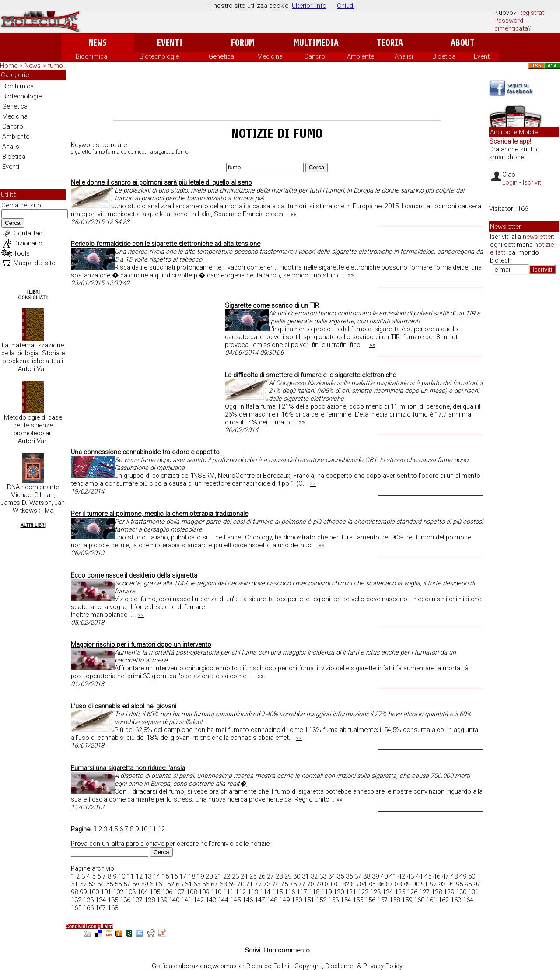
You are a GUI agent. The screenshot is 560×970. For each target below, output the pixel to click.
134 (101, 900)
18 (192, 876)
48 (454, 876)
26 (262, 876)
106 (167, 892)
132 (76, 900)
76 (293, 884)
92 (433, 884)
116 (290, 892)
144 (223, 900)
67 (214, 884)
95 (459, 884)
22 (227, 876)
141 (186, 900)
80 (328, 884)
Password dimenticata (511, 25)
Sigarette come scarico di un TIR (272, 305)
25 (253, 876)
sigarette (81, 152)
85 (372, 884)
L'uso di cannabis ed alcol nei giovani (124, 706)
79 (319, 884)
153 (333, 900)
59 (144, 884)
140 (174, 900)
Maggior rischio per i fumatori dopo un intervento (141, 644)
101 (106, 892)
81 (337, 884)
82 (346, 884)
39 (375, 876)
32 (314, 876)
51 (74, 884)
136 (125, 900)
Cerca (13, 223)
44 (419, 876)
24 (244, 876)
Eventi (170, 43)
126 (412, 892)
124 (388, 892)
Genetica (221, 56)
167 (101, 908)
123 (375, 892)
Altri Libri (33, 525)
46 (437, 876)
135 (113, 900)
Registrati (532, 13)
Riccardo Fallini (268, 966)
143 (211, 900)
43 (410, 876)
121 (351, 892)
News (97, 43)
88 (398, 884)
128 (437, 892)
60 (153, 884)
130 (461, 892)
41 (393, 876)
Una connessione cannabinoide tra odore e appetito (145, 452)
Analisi (404, 56)
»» (293, 214)
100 (94, 892)
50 (472, 876)
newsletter (538, 237)
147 (260, 900)
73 (267, 884)
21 (218, 876)
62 (171, 884)
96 (468, 884)
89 (407, 884)
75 (284, 884)
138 (150, 900)
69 (232, 884)
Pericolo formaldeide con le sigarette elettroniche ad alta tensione (166, 244)
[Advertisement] (277, 94)
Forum (243, 43)
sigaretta (164, 152)
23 (235, 876)
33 (323, 876)
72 (258, 884)
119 (326, 892)
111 (228, 892)
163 (456, 900)
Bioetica (444, 56)
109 (204, 892)
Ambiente (360, 56)
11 (153, 829)
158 (395, 900)
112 (241, 892)
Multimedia (316, 43)
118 (314, 892)
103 (130, 892)
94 (451, 884)
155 (358, 900)
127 (424, 892)
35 (340, 876)
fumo (98, 152)
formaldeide (120, 152)
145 (235, 900)
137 (137, 900)
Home (9, 66)
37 (358, 876)
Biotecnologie (159, 56)
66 (206, 884)
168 (113, 908)
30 (297, 876)
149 (284, 900)
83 (354, 884)
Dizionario (28, 243)
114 (265, 892)
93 (442, 884)
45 (428, 876)
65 (197, 884)
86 (381, 884)
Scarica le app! (510, 141)
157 (382, 900)
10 (144, 829)
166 (88, 908)
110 (216, 892)
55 (109, 884)
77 (302, 884)
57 (127, 884)
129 (449, 892)
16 (174, 876)
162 (444, 900)
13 (148, 876)
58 (136, 884)
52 (83, 884)
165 (76, 908)
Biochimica (91, 56)
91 (424, 884)
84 (363, 884)
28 (279, 876)
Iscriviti (533, 182)
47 (445, 876)
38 (367, 876)
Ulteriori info (309, 6)
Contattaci (29, 233)
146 (248, 900)
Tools (22, 253)
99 (83, 892)
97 (477, 884)
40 (384, 876)
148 (272, 900)
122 (363, 892)
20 (209, 876)
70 (241, 884)
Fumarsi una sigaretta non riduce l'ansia (128, 768)
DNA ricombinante (33, 487)
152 (321, 900)
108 (192, 892)
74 (276, 884)
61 (162, 884)
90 (416, 884)
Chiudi (346, 6)
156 (370, 900)
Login (510, 182)
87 (389, 884)
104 (143, 892)
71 (249, 884)
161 (431, 900)
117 (302, 892)
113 (253, 892)
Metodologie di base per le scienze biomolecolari (33, 425)
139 (162, 900)
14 (157, 876)
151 (309, 900)
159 (407, 900)
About (463, 43)
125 (400, 892)
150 (297, 900)
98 (74, 892)
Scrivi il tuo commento (277, 950)
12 (161, 829)
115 (277, 892)
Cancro (315, 56)
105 (155, 892)
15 (165, 876)
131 (473, 892)
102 (118, 892)
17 (183, 876)
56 (118, 884)
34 (332, 876)
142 (199, 900)
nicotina (144, 152)
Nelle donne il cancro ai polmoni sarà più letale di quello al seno (161, 182)
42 (402, 876)
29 (288, 876)
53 (92, 884)
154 (346, 900)
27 (270, 876)
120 (339, 892)
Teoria (390, 43)
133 (88, 900)
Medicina (270, 56)
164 (468, 900)
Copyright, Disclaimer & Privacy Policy (348, 966)
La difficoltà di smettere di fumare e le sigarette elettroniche (310, 375)
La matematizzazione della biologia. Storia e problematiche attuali (33, 353)
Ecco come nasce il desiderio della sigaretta (134, 575)
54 (101, 884)
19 (200, 876)
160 (419, 900)
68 (223, 884)
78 (311, 884)
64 (188, 884)
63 (179, 884)
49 (463, 876)
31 (305, 876)
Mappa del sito (35, 263)
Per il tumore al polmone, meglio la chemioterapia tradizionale (159, 514)
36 (349, 876)
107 (179, 892)
